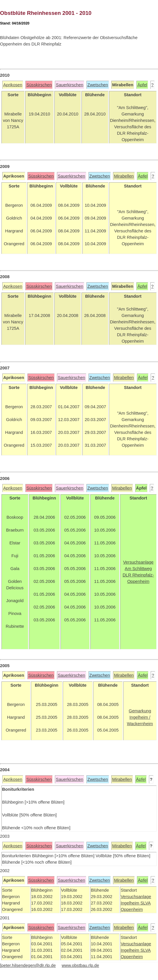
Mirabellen (124, 176)
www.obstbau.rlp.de (80, 965)
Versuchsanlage (136, 897)
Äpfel (142, 85)
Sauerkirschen (70, 85)
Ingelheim (131, 903)
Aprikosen (13, 85)
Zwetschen (98, 85)
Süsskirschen (39, 85)
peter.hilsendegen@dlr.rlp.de (28, 965)
